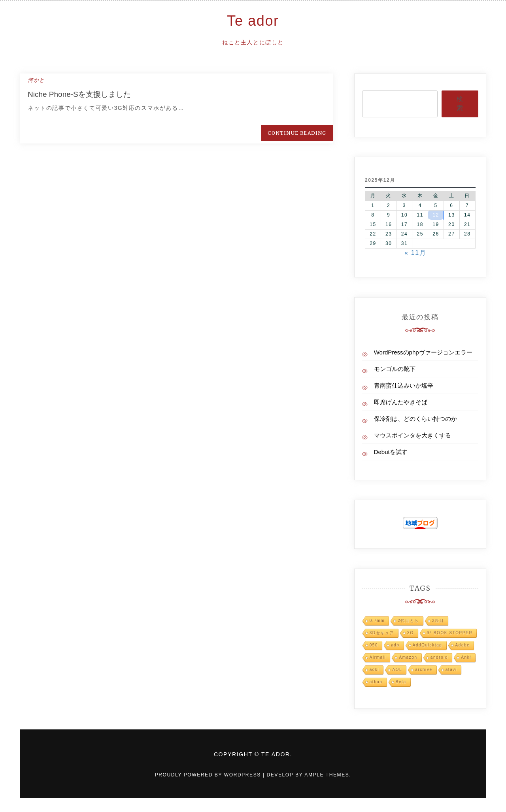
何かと (36, 80)
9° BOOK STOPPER (450, 633)
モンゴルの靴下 (395, 369)
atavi (451, 670)
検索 (460, 104)
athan (376, 682)
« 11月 (415, 253)
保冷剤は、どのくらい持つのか (415, 419)
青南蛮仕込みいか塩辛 (404, 385)
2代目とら (408, 621)
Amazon (408, 657)
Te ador (253, 21)
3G (411, 633)
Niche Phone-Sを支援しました (79, 94)
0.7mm (377, 621)
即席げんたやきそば (401, 402)
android (439, 657)
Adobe (463, 645)
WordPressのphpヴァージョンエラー (423, 352)
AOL (397, 670)
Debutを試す (391, 452)
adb (395, 645)
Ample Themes (327, 775)
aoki (375, 670)
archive (424, 670)
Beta (401, 682)
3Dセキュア (382, 633)
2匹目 (438, 621)
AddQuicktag (428, 645)
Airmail (378, 657)
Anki (466, 657)
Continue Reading (297, 133)
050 (374, 645)
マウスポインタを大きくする (413, 435)
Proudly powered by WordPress (209, 775)
